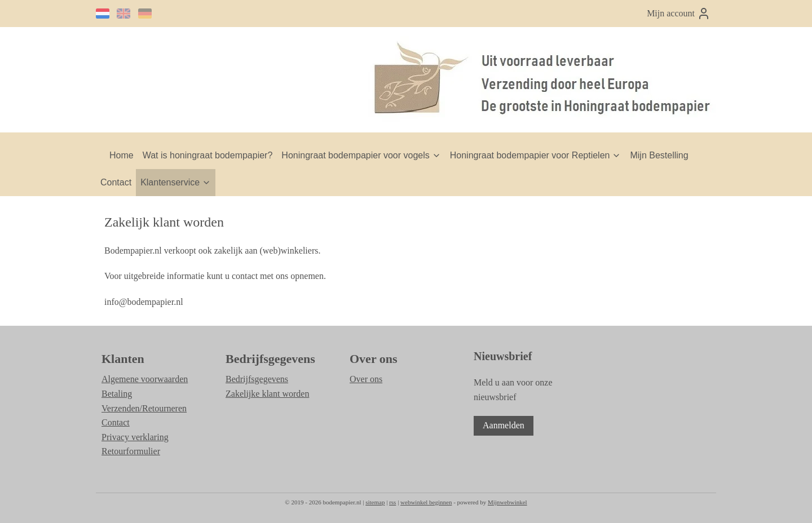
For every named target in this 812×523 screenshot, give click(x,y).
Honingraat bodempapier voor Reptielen (536, 155)
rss (392, 502)
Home (122, 155)
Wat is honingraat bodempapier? (208, 155)
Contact (116, 182)
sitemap (375, 502)
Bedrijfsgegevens (257, 379)
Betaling (117, 394)
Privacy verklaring (135, 437)
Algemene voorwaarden (145, 379)
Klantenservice (176, 182)
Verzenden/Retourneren (144, 408)
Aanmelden (504, 425)
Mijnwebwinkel (507, 502)
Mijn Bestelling (659, 155)
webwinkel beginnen (426, 502)
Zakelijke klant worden (267, 394)
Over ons (366, 379)
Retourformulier (131, 451)
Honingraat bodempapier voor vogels (361, 155)
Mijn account (679, 14)
